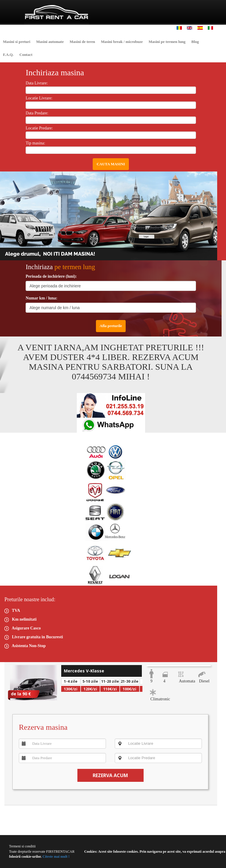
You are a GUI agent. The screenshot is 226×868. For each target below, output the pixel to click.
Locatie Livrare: (39, 98)
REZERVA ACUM (110, 775)
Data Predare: (37, 113)
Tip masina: (35, 143)
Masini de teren (82, 42)
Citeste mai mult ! (56, 857)
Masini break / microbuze (122, 42)
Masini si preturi (17, 42)
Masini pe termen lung (167, 42)
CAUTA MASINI (111, 164)
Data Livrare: (37, 83)
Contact (26, 55)
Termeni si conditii (22, 846)
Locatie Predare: (39, 128)
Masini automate (50, 42)
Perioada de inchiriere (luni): (51, 276)
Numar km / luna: (41, 298)
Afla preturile (111, 326)
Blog (195, 42)
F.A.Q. (8, 55)
